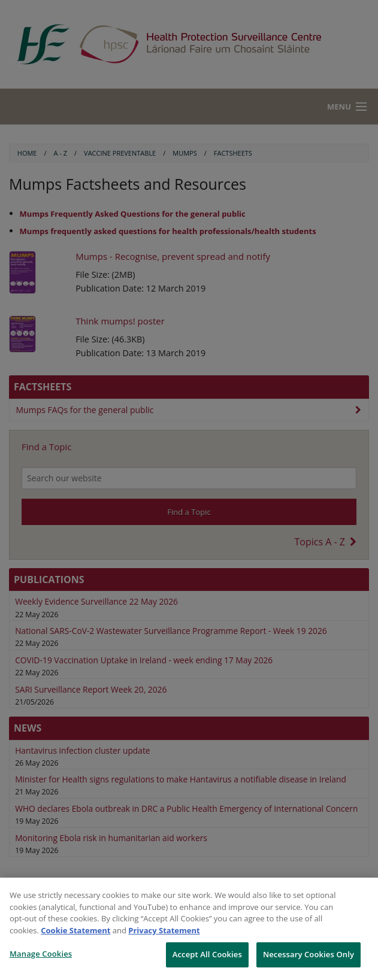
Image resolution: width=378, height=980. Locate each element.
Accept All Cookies (207, 954)
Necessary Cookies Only (309, 954)
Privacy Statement (164, 930)
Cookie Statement (75, 930)
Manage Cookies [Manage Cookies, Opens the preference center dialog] (41, 954)
